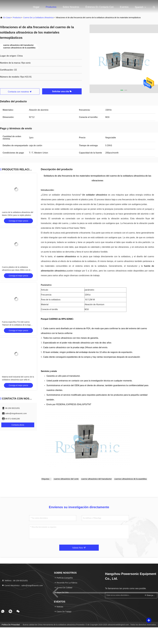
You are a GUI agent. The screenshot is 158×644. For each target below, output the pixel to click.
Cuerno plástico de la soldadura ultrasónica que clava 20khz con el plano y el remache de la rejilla (16, 270)
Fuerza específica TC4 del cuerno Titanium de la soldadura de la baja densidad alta (16, 325)
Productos (51, 7)
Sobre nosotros (71, 7)
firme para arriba (150, 595)
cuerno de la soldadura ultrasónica (38, 18)
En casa (7, 18)
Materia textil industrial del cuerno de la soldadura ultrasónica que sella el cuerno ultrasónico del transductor (18, 380)
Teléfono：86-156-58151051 (15, 581)
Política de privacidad (11, 625)
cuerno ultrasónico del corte (66, 479)
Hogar (36, 7)
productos (17, 18)
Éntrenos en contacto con (100, 7)
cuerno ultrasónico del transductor (97, 479)
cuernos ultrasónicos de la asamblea (130, 479)
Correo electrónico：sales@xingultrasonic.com (22, 585)
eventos (124, 7)
